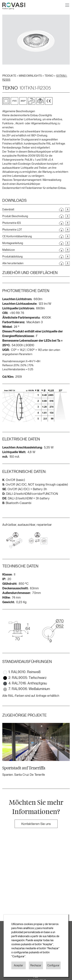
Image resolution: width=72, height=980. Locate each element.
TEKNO (49, 76)
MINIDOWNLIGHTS (31, 76)
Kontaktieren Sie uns (36, 824)
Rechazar (36, 965)
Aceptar (18, 965)
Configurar (53, 965)
